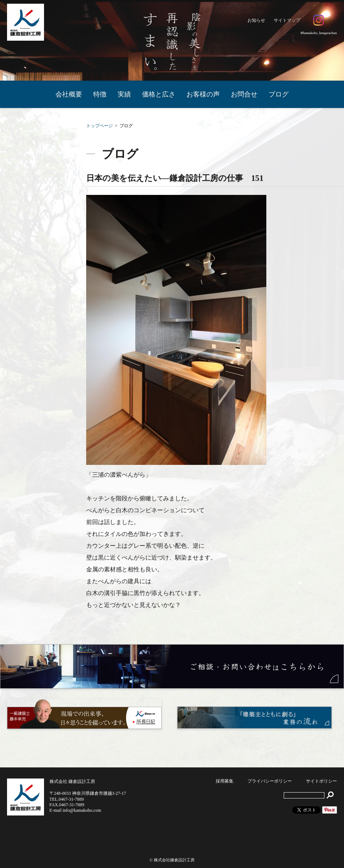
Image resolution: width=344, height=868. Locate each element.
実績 (124, 94)
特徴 (100, 94)
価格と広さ (159, 94)
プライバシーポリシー (270, 781)
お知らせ (256, 20)
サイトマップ (287, 20)
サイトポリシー (321, 781)
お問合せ (244, 94)
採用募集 (225, 781)
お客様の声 (203, 94)
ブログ (279, 94)
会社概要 (69, 94)
